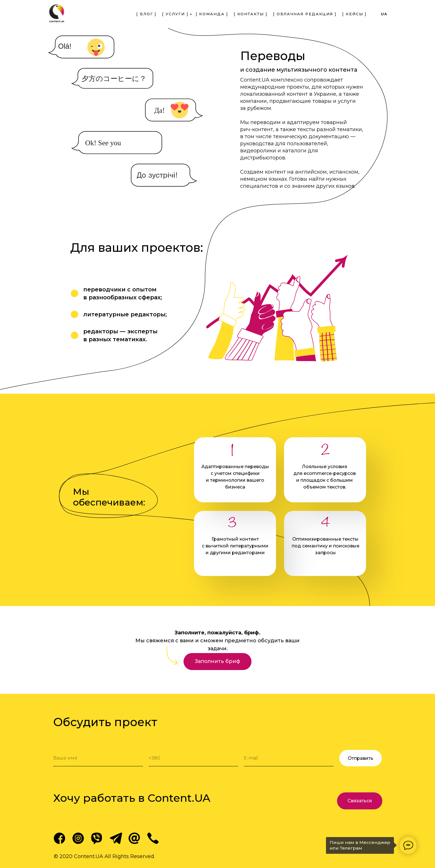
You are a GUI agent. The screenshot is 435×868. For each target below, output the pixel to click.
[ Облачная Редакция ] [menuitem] (305, 14)
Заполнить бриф (217, 661)
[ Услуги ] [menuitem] (175, 14)
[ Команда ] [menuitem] (212, 14)
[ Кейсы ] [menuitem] (354, 14)
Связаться (360, 801)
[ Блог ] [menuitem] (146, 14)
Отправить (361, 758)
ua (384, 14)
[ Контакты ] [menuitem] (250, 14)
